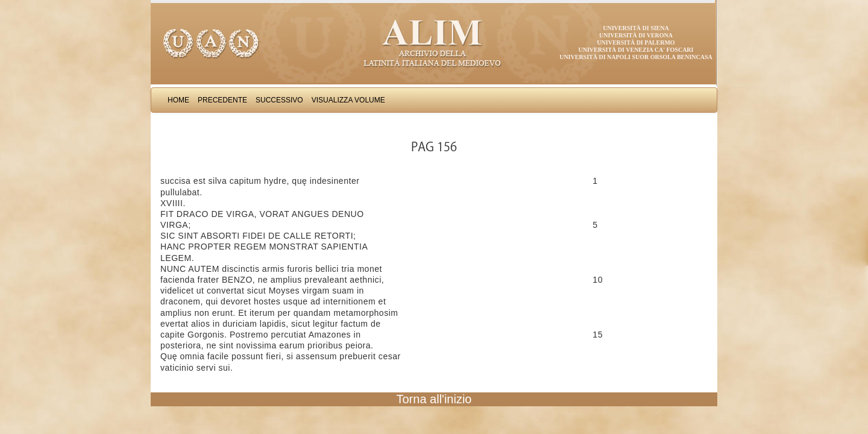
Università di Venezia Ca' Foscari (636, 50)
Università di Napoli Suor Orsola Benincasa (636, 57)
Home (178, 100)
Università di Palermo (636, 42)
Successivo (279, 100)
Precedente (222, 100)
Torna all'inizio (434, 399)
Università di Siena (636, 28)
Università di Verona (636, 35)
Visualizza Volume (348, 100)
